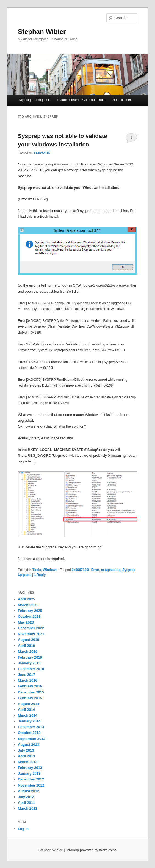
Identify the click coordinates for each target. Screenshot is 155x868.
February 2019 (30, 657)
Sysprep (129, 570)
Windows (50, 570)
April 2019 (26, 646)
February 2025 (30, 611)
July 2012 (26, 797)
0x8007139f (81, 570)
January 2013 (29, 773)
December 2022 (31, 628)
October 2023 (29, 617)
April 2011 (26, 803)
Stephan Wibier (42, 32)
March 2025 (28, 605)
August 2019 (28, 640)
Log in (23, 829)
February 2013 (30, 768)
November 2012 (31, 785)
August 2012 (28, 791)
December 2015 (31, 692)
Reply (40, 575)
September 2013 (32, 739)
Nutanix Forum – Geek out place (81, 100)
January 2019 (29, 663)
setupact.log (111, 570)
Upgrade (25, 575)
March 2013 (28, 762)
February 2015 (30, 698)
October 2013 (29, 733)
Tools (37, 570)
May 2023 (26, 622)
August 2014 (28, 704)
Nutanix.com (122, 100)
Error (95, 570)
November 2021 (31, 634)
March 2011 (28, 808)
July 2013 (26, 750)
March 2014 (28, 715)
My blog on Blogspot (34, 100)
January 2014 (29, 721)
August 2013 (28, 745)
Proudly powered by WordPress (92, 850)
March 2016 (28, 680)
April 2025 (26, 599)
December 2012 (31, 779)
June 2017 (27, 675)
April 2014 (26, 710)
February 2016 (30, 686)
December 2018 (31, 669)
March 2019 (28, 651)
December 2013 (31, 727)
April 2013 (26, 756)
